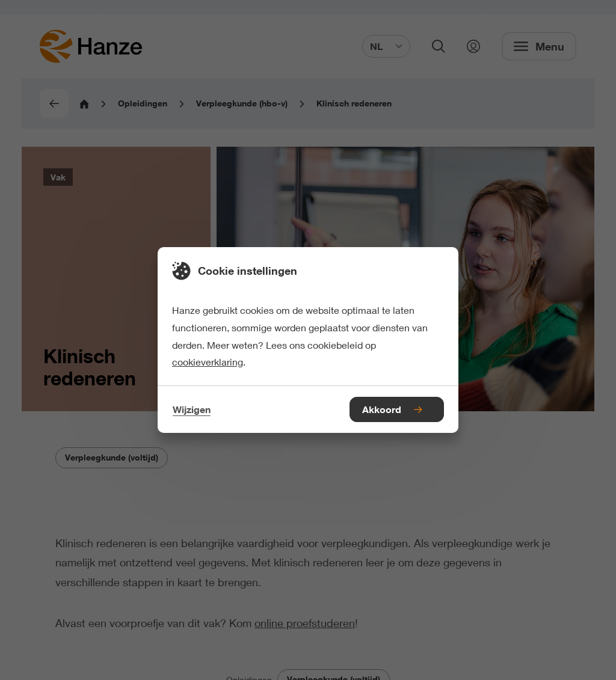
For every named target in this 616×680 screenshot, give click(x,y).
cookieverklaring (208, 362)
